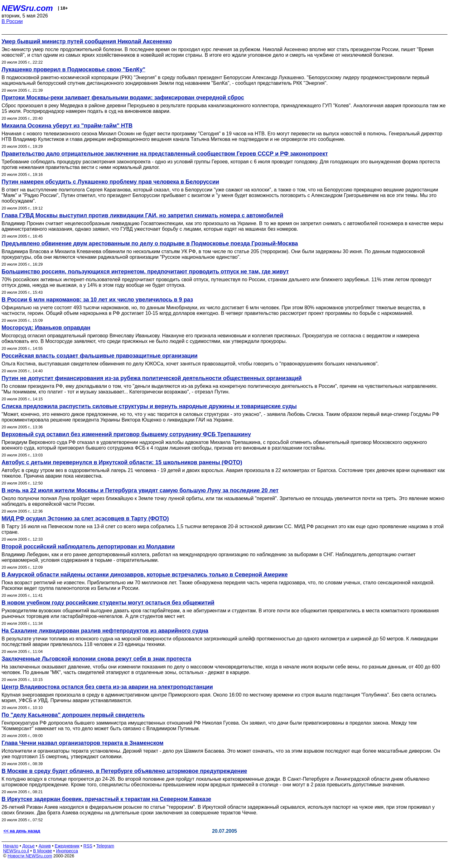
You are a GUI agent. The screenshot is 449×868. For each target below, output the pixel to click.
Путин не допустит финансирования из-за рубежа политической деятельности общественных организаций (152, 378)
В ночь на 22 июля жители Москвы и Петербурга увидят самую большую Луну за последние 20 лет (140, 490)
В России (12, 21)
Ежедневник (67, 846)
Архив (45, 846)
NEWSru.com (27, 8)
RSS (88, 846)
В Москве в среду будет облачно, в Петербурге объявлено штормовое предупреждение (124, 771)
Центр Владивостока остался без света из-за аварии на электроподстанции (107, 687)
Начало (11, 846)
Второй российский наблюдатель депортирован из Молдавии (88, 547)
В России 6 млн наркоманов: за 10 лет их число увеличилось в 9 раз (97, 300)
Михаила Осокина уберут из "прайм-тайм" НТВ (67, 126)
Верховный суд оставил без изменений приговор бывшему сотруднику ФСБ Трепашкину (126, 434)
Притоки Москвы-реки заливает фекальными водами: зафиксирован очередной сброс (123, 98)
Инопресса (67, 851)
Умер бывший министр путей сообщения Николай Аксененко (87, 41)
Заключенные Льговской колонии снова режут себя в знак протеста (96, 659)
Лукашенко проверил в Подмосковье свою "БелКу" (73, 70)
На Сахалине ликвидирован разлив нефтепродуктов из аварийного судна (105, 631)
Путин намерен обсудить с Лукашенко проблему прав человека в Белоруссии (110, 182)
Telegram (105, 846)
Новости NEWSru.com (30, 856)
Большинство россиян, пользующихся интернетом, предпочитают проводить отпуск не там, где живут (145, 272)
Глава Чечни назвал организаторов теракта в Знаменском (82, 743)
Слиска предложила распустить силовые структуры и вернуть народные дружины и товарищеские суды (149, 406)
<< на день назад (22, 831)
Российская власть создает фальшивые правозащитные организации (100, 356)
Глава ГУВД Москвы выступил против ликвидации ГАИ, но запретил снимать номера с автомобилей (142, 215)
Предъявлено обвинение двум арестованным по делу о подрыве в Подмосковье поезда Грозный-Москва (150, 244)
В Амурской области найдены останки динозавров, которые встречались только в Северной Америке (145, 575)
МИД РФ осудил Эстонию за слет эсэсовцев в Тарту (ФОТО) (85, 518)
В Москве (43, 851)
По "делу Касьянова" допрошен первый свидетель (73, 715)
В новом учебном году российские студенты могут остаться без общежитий (108, 603)
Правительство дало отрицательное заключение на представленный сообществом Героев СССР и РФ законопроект (165, 154)
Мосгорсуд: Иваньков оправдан (46, 328)
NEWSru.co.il (16, 851)
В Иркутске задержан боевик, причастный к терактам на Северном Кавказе (106, 799)
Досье (28, 846)
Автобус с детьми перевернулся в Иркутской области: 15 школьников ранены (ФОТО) (122, 462)
